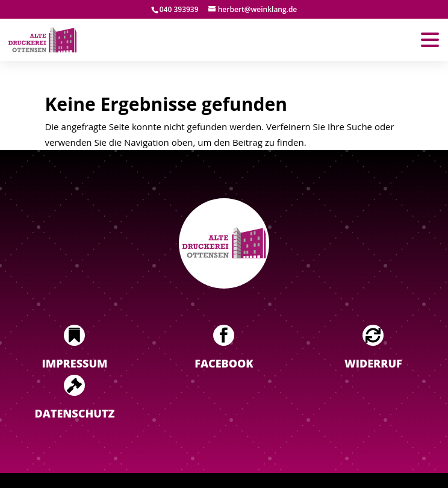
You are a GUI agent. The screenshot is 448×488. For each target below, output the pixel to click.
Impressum (75, 363)
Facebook (224, 363)
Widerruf (373, 363)
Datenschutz (75, 413)
